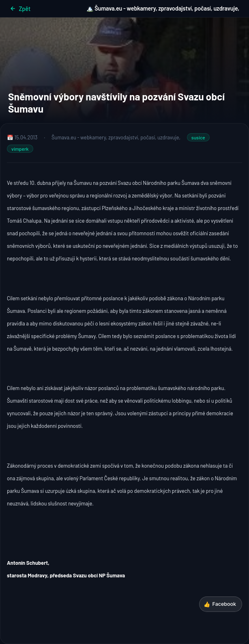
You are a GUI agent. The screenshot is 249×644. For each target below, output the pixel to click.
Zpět (20, 9)
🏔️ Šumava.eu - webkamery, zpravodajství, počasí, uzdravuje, (163, 8)
